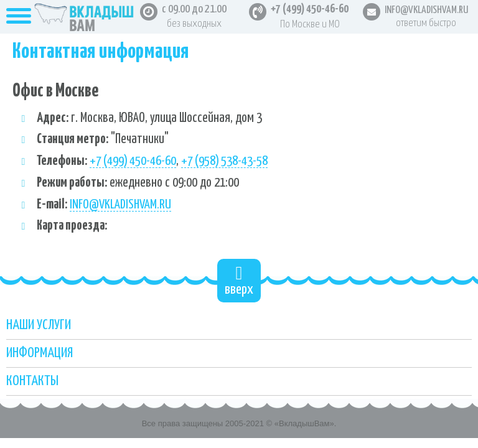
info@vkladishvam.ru (120, 205)
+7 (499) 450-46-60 (310, 9)
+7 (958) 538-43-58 (224, 161)
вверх (239, 280)
